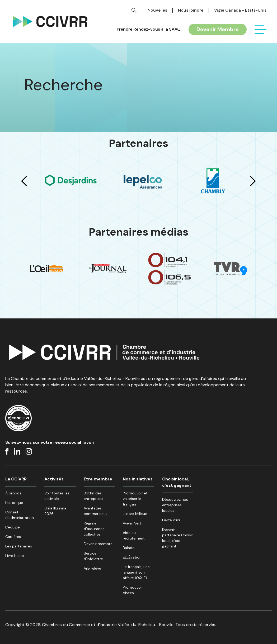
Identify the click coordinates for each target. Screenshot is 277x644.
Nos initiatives (138, 479)
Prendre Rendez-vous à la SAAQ (149, 29)
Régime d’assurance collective (94, 529)
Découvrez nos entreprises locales (175, 505)
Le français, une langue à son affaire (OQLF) (136, 572)
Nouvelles (157, 10)
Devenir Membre (218, 29)
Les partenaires (19, 546)
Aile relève (92, 568)
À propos (13, 493)
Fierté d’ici (171, 520)
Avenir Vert (132, 523)
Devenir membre (98, 544)
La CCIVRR (16, 479)
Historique (14, 503)
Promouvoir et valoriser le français (135, 499)
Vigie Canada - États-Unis (240, 10)
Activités (54, 479)
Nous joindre (191, 10)
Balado (129, 548)
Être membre (98, 479)
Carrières (13, 537)
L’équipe (13, 527)
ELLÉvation (132, 557)
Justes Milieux (135, 514)
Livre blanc (15, 556)
